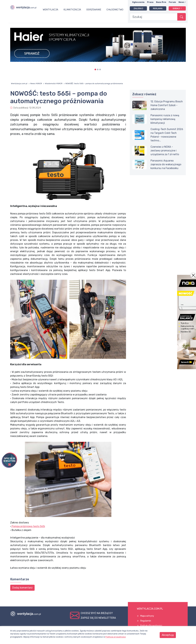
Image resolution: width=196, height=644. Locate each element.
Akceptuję (168, 635)
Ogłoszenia (138, 2)
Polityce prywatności (116, 637)
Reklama (158, 8)
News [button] (181, 2)
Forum (172, 2)
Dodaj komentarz (22, 588)
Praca (150, 2)
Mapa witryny (147, 616)
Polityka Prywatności (151, 626)
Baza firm (161, 2)
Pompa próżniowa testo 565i (28, 526)
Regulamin (146, 621)
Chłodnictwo (115, 10)
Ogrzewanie (94, 10)
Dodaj (176, 8)
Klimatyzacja (72, 10)
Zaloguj (138, 8)
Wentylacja (50, 10)
